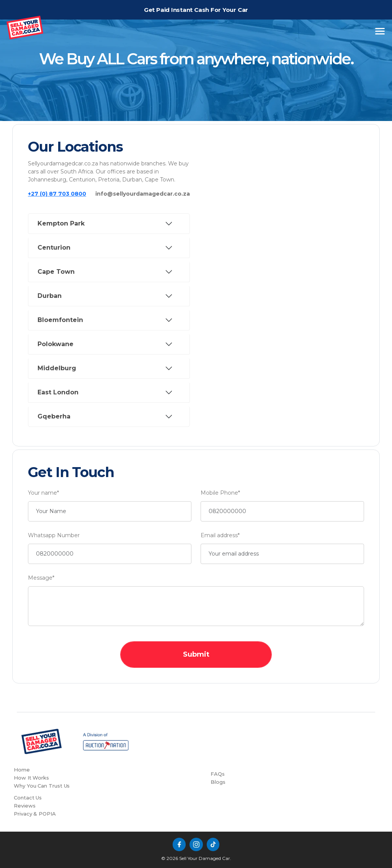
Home (22, 770)
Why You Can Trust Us (42, 786)
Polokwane (56, 344)
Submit (196, 654)
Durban (50, 296)
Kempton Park (61, 223)
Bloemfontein (60, 320)
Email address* (220, 535)
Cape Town (56, 272)
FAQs (218, 774)
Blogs (218, 782)
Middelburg (57, 368)
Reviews (24, 806)
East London (58, 392)
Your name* (43, 493)
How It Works (31, 778)
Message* (41, 578)
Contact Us (28, 798)
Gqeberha (54, 416)
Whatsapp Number (54, 535)
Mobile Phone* (220, 493)
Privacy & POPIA (35, 814)
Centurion (54, 248)
